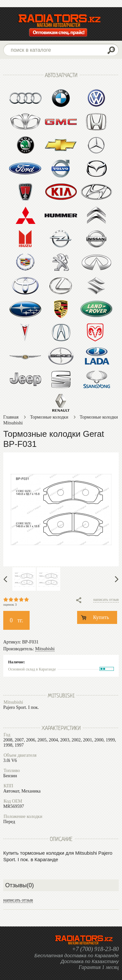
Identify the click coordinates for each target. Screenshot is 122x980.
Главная (11, 417)
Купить (101, 617)
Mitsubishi (45, 649)
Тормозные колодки (49, 417)
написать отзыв (106, 600)
